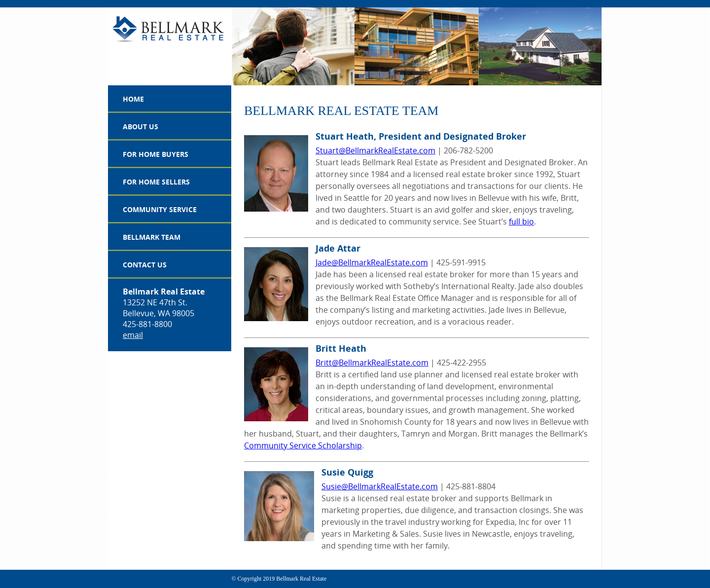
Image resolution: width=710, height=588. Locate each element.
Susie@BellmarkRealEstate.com (380, 486)
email (133, 335)
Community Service (160, 209)
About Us (141, 127)
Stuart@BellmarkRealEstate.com (375, 150)
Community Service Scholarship (303, 445)
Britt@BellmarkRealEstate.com (372, 363)
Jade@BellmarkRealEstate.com (372, 262)
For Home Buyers (156, 154)
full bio (521, 221)
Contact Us (145, 265)
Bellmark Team (152, 237)
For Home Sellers (156, 182)
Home (133, 99)
